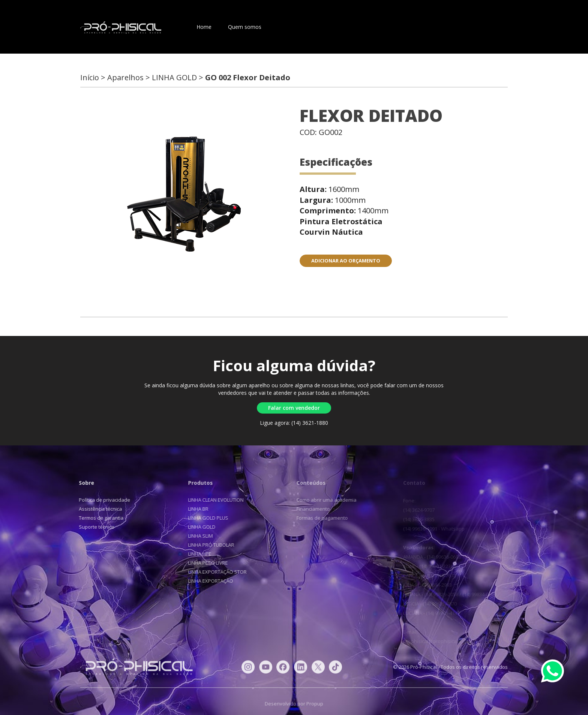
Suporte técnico (95, 527)
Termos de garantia (100, 518)
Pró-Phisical (121, 28)
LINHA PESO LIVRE (205, 563)
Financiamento (310, 509)
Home (204, 27)
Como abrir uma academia (323, 500)
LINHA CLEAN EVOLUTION (213, 500)
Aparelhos (290, 27)
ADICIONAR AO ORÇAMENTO (346, 261)
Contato (328, 27)
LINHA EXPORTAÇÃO (208, 581)
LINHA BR (195, 509)
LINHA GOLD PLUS (205, 518)
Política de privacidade (103, 500)
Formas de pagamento (319, 518)
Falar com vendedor (294, 408)
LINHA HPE (197, 554)
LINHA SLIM (198, 536)
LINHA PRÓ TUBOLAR (208, 545)
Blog (360, 27)
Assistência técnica (99, 509)
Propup (315, 707)
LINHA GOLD (199, 527)
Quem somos (245, 27)
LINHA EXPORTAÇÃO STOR (214, 572)
